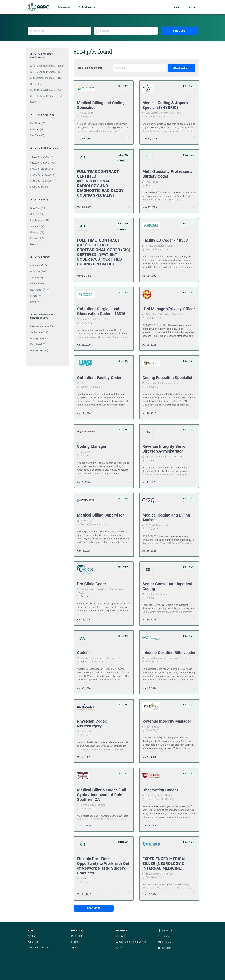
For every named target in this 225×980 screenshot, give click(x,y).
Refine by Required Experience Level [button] (42, 316)
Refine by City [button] (41, 200)
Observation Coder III (162, 790)
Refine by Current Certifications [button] (41, 56)
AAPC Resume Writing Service (130, 942)
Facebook (167, 931)
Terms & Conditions (38, 947)
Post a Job (77, 936)
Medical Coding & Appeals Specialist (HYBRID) (166, 105)
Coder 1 (84, 653)
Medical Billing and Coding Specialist (101, 105)
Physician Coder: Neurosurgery (92, 724)
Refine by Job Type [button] (44, 115)
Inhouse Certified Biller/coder (169, 653)
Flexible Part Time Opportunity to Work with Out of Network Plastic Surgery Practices (103, 866)
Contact (32, 936)
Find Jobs (179, 31)
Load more (94, 908)
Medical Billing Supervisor (100, 515)
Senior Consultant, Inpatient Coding (167, 586)
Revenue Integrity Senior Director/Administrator (165, 449)
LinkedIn (167, 948)
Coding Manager (92, 446)
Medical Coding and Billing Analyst (166, 518)
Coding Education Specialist (167, 378)
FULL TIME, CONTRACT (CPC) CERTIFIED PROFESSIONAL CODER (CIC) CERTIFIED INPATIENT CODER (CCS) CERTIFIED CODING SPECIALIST (104, 252)
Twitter (166, 937)
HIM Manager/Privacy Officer (169, 309)
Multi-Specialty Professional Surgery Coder (168, 174)
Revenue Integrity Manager (167, 721)
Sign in (176, 7)
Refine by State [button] (42, 257)
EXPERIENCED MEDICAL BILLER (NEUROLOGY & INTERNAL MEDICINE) (164, 864)
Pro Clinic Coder (92, 584)
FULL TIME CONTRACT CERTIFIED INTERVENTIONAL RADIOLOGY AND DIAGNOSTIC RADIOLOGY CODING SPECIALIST (100, 183)
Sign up (192, 7)
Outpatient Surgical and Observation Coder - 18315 (101, 311)
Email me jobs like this (90, 68)
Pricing (75, 942)
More (33, 102)
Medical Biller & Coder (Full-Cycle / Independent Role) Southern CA (102, 795)
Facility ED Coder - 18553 (165, 240)
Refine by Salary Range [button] (46, 148)
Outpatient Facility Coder (99, 378)
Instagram (168, 942)
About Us (33, 942)
